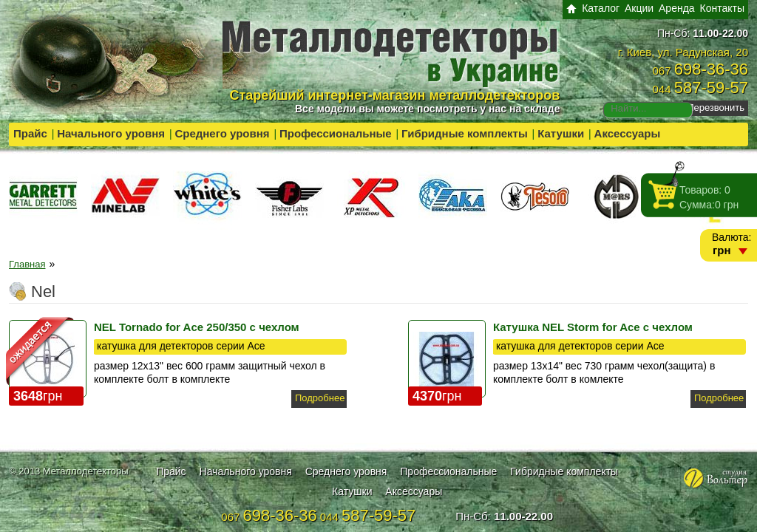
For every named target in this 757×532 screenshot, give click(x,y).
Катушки (561, 133)
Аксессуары (628, 133)
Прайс (30, 133)
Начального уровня (111, 133)
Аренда (677, 8)
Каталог (601, 8)
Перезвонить (716, 108)
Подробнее (320, 398)
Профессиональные (336, 133)
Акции (639, 8)
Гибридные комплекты (465, 133)
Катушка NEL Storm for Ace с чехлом (593, 327)
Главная (27, 264)
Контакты (722, 8)
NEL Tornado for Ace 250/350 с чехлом (197, 327)
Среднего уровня (222, 133)
